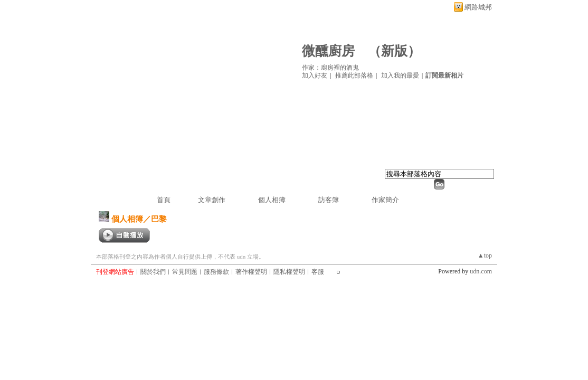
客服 (318, 272)
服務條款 (216, 272)
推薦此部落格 (354, 75)
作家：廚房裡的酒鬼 (330, 68)
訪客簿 (329, 200)
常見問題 (185, 272)
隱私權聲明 (289, 272)
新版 (394, 51)
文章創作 (212, 200)
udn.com (481, 271)
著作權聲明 (251, 272)
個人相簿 (272, 200)
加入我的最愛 (400, 75)
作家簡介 (385, 200)
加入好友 (315, 75)
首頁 (164, 200)
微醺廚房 (328, 51)
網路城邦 (478, 7)
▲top (485, 255)
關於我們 (153, 272)
